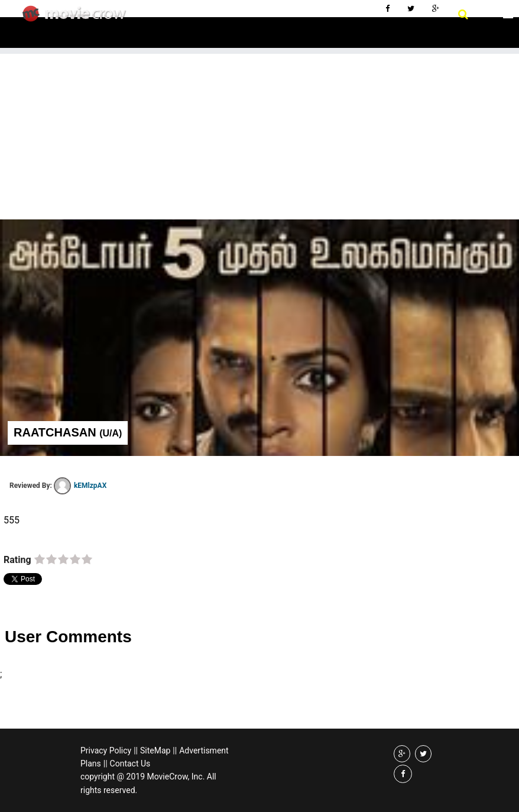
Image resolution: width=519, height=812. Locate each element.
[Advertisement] (259, 137)
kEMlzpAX (80, 486)
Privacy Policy (106, 750)
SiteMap (155, 750)
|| (136, 750)
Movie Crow (77, 18)
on (40, 560)
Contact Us (130, 764)
